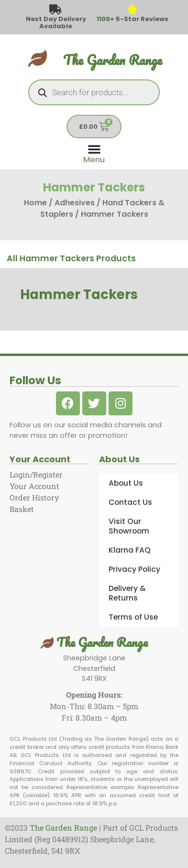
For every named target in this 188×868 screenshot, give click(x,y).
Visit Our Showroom (129, 526)
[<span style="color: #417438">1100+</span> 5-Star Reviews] (132, 10)
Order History (34, 497)
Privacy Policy (134, 569)
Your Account (34, 486)
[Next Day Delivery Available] (56, 10)
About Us (126, 483)
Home (35, 203)
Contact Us (130, 502)
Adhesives (75, 203)
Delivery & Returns (127, 593)
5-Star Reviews (133, 19)
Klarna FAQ (130, 550)
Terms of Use (133, 617)
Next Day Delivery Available (56, 22)
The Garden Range (113, 60)
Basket (22, 509)
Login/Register (36, 474)
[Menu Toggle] (94, 153)
